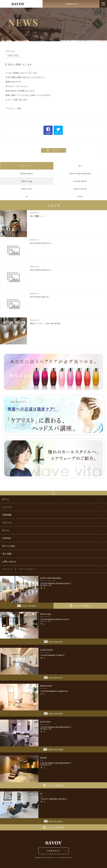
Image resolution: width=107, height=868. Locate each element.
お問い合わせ (9, 562)
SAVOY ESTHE (80, 189)
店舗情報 (7, 515)
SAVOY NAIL (27, 189)
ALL (80, 166)
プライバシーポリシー (27, 569)
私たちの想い (9, 546)
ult (27, 197)
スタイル (7, 523)
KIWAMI (7, 538)
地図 (43, 588)
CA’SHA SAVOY (80, 181)
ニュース (7, 507)
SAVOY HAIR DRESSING (80, 174)
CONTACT (54, 851)
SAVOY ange (27, 181)
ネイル (6, 530)
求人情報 (7, 554)
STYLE (80, 197)
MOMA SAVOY (27, 174)
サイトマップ (7, 569)
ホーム (6, 499)
